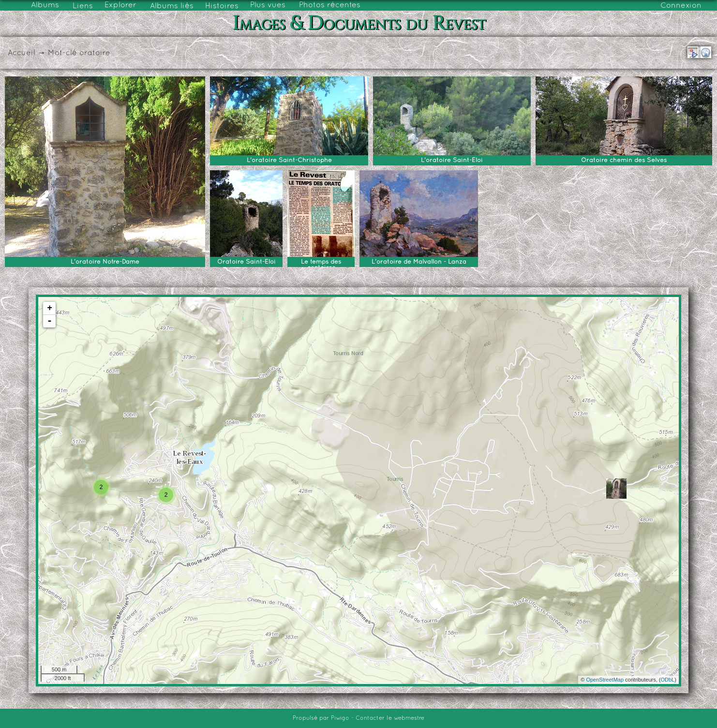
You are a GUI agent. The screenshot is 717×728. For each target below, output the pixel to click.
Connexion (681, 6)
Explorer (120, 5)
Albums (45, 5)
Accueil (22, 53)
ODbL (667, 680)
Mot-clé (62, 53)
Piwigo (340, 718)
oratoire (95, 53)
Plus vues (268, 5)
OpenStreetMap (605, 680)
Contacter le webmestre (390, 718)
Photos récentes (330, 5)
